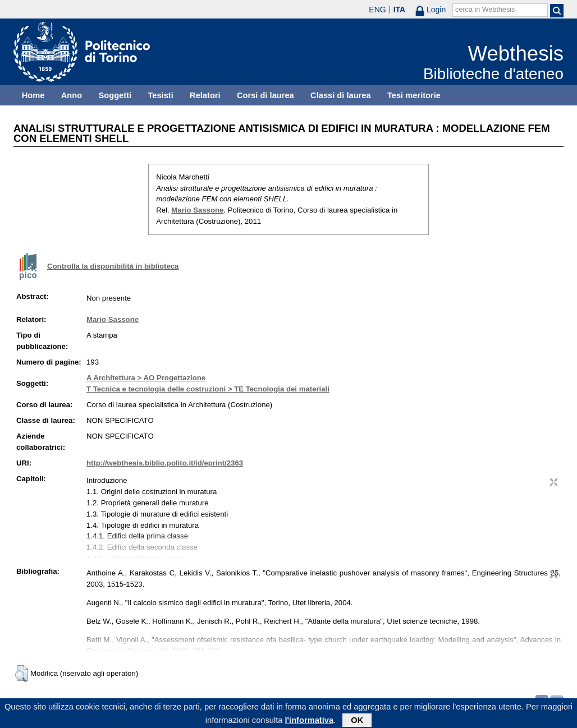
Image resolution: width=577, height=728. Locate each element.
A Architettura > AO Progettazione (146, 378)
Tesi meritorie (414, 95)
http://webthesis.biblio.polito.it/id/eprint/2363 (165, 463)
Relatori (205, 95)
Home (33, 95)
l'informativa (310, 722)
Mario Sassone (197, 210)
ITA (400, 10)
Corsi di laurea (265, 95)
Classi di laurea (341, 95)
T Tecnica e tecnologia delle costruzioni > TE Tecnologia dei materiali (208, 389)
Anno (72, 95)
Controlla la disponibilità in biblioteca (113, 266)
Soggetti (115, 95)
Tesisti (160, 95)
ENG (377, 10)
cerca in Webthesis (485, 10)
